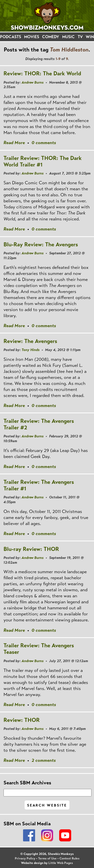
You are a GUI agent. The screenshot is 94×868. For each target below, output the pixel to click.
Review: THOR (22, 720)
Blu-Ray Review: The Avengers (41, 244)
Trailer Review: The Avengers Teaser (39, 649)
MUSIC (68, 37)
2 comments (44, 760)
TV (80, 37)
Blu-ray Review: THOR (31, 549)
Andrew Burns (33, 82)
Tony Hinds (31, 350)
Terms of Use (47, 858)
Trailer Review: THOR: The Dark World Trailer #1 (43, 161)
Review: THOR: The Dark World (42, 73)
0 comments (44, 143)
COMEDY (51, 37)
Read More (14, 143)
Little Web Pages (61, 863)
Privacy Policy (25, 858)
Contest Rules (69, 858)
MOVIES (32, 37)
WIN (90, 37)
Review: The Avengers (30, 341)
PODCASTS (11, 37)
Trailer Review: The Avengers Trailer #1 (39, 485)
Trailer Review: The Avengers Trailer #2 (39, 424)
